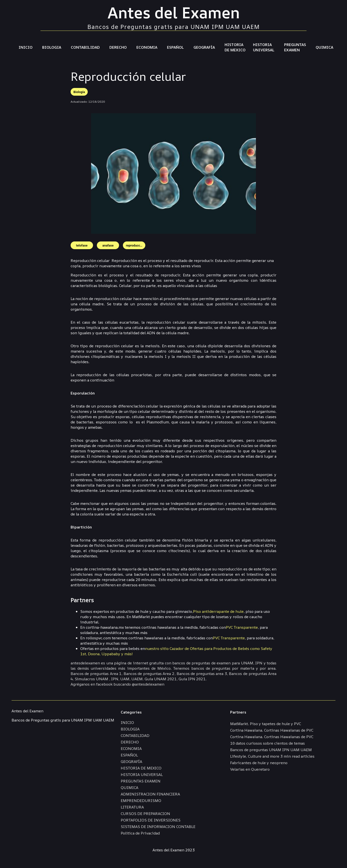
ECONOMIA (147, 47)
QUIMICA (324, 47)
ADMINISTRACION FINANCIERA (150, 794)
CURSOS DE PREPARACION (145, 814)
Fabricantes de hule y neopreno (259, 763)
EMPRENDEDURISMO (141, 801)
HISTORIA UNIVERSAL (264, 47)
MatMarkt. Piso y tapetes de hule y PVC (266, 724)
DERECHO (118, 47)
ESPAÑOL (175, 47)
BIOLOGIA (52, 47)
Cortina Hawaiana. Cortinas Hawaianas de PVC (272, 730)
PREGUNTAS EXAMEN (295, 47)
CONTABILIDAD (85, 47)
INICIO (26, 47)
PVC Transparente (242, 627)
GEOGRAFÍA (204, 47)
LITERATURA (132, 807)
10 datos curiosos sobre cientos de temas (267, 743)
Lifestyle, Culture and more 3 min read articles (272, 756)
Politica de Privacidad (140, 833)
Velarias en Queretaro (250, 769)
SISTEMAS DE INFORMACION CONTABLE (158, 827)
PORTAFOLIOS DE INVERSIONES (151, 820)
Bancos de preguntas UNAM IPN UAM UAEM (271, 750)
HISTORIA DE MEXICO (235, 47)
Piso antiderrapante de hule (218, 611)
